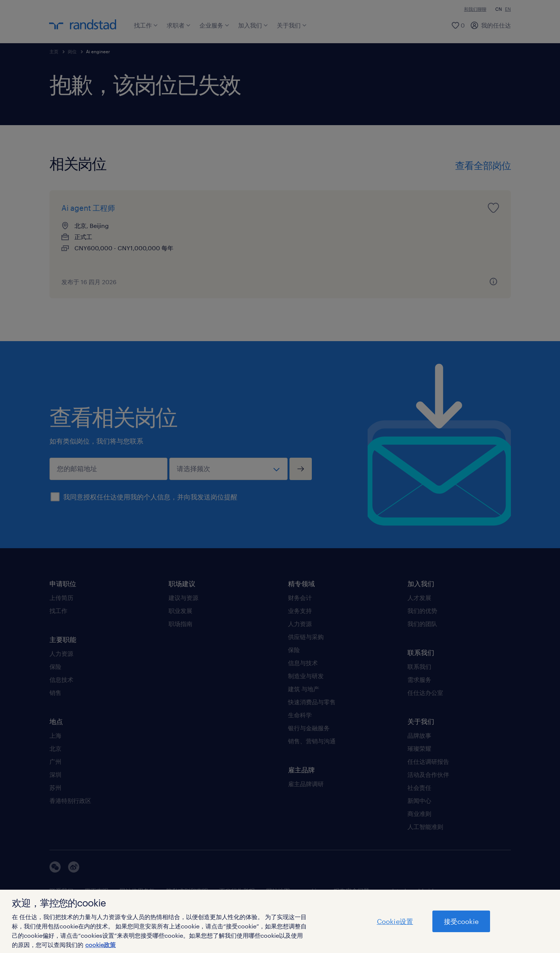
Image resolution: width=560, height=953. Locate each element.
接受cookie (461, 921)
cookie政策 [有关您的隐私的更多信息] (100, 945)
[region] (280, 921)
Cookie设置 (395, 921)
